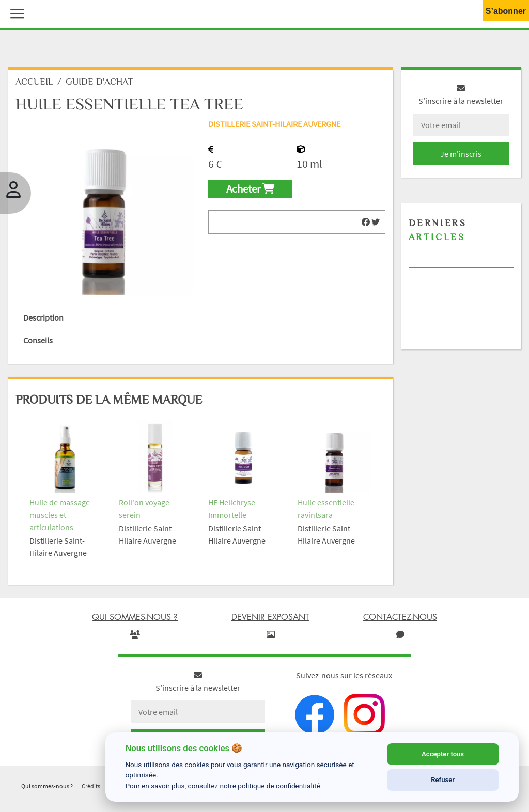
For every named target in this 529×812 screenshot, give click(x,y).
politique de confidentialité (279, 786)
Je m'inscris (461, 154)
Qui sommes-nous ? (47, 786)
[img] (366, 222)
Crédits (91, 786)
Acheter (250, 189)
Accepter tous (443, 754)
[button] (15, 12)
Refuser (443, 780)
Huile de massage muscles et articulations (60, 515)
